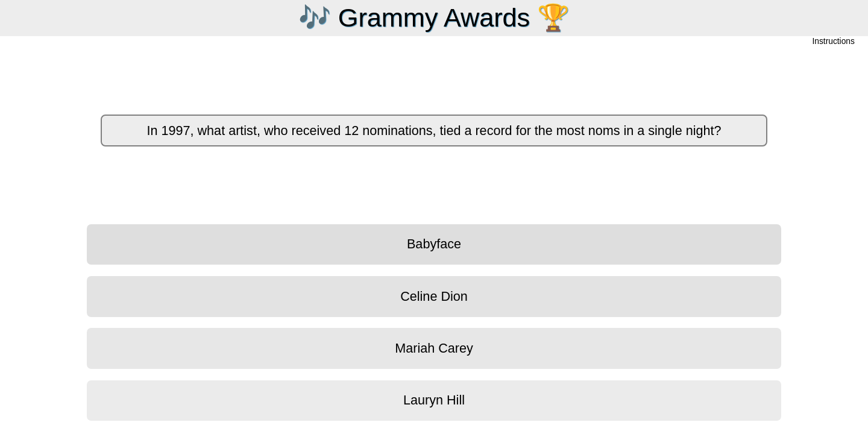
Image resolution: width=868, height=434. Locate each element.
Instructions (834, 42)
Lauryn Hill (434, 400)
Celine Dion (434, 296)
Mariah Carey (434, 348)
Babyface (434, 244)
